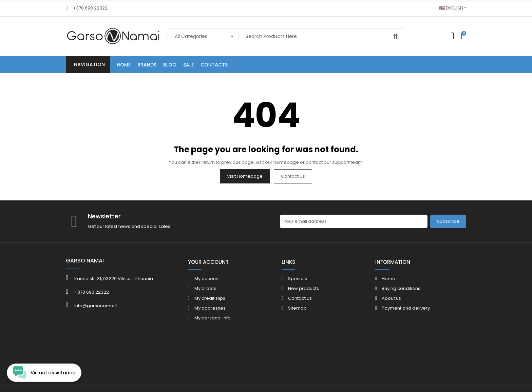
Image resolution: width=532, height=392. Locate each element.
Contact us (293, 176)
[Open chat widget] (44, 373)
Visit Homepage (245, 176)
